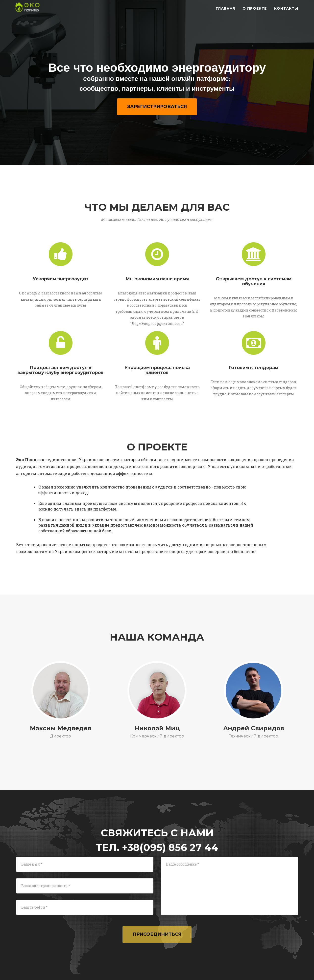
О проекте (255, 12)
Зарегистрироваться (157, 107)
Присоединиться (157, 934)
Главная (225, 12)
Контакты (286, 12)
